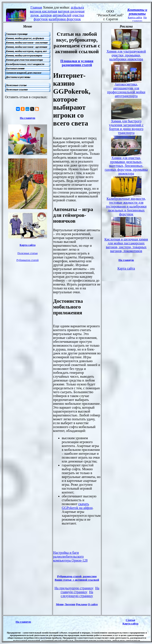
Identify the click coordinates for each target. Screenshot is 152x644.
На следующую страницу (77, 594)
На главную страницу (80, 590)
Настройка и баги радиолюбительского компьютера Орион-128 (70, 556)
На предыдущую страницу (74, 588)
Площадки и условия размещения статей (77, 63)
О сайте (93, 604)
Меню (60, 604)
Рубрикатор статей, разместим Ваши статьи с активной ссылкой (77, 578)
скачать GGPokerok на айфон (77, 506)
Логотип (70, 604)
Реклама (82, 604)
